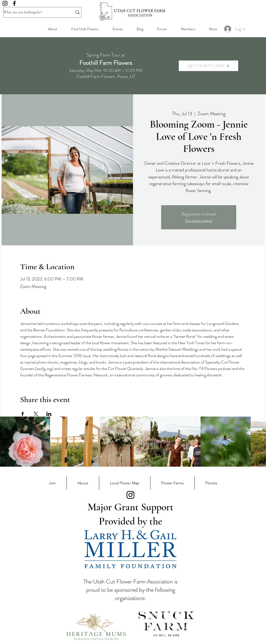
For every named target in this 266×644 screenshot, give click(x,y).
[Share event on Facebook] (23, 414)
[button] (188, 29)
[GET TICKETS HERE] (208, 66)
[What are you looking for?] (34, 12)
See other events (199, 220)
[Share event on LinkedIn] (49, 414)
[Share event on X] (36, 414)
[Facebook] (14, 3)
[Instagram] (5, 3)
